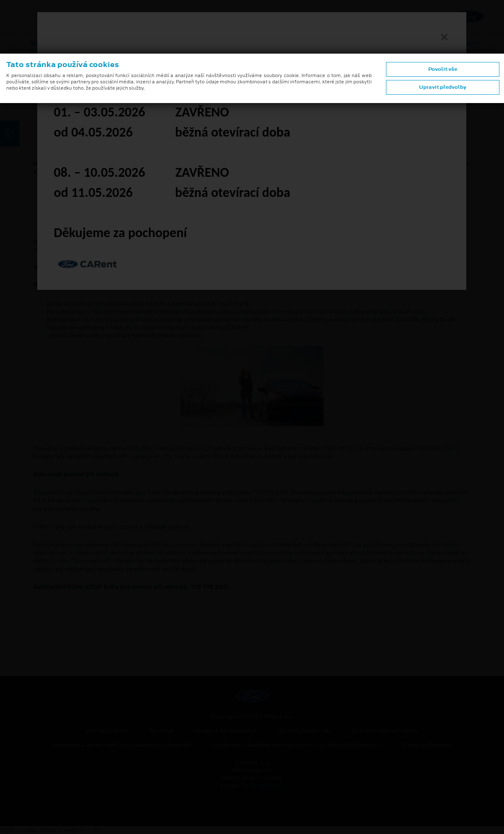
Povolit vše (443, 69)
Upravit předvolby (443, 87)
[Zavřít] (444, 37)
